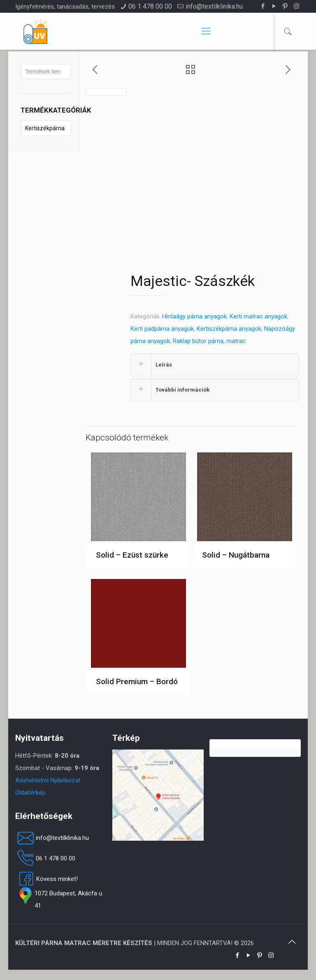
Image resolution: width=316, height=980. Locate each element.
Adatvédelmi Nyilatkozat (48, 780)
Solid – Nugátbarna (236, 555)
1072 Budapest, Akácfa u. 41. (59, 899)
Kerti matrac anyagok (258, 316)
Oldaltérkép (30, 793)
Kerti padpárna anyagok (162, 329)
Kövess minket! (46, 879)
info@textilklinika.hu (214, 6)
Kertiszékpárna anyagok (229, 329)
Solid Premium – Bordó (137, 681)
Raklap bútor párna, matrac (209, 341)
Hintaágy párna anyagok (194, 316)
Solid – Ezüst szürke (132, 555)
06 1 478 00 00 (150, 6)
